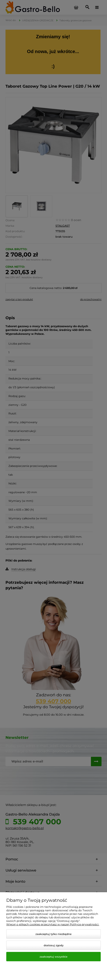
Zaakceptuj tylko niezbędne (53, 934)
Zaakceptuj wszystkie (53, 957)
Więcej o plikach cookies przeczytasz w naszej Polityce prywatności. (53, 924)
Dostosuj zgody (54, 945)
